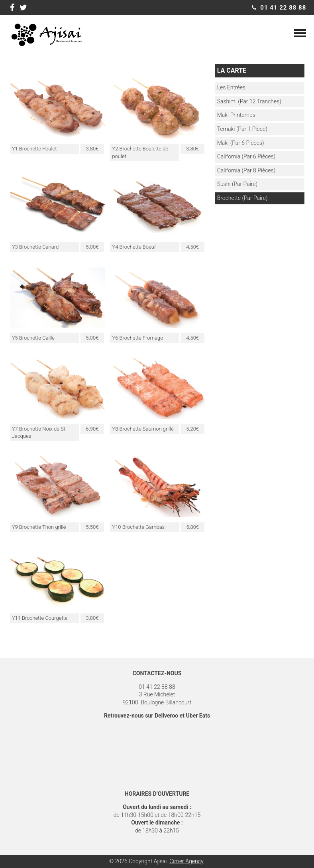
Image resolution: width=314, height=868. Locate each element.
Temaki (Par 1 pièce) (242, 129)
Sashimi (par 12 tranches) (249, 101)
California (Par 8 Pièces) (246, 170)
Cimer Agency (186, 861)
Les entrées (231, 87)
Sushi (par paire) (237, 184)
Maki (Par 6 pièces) (241, 143)
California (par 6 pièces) (246, 156)
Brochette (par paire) (242, 198)
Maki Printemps (236, 115)
